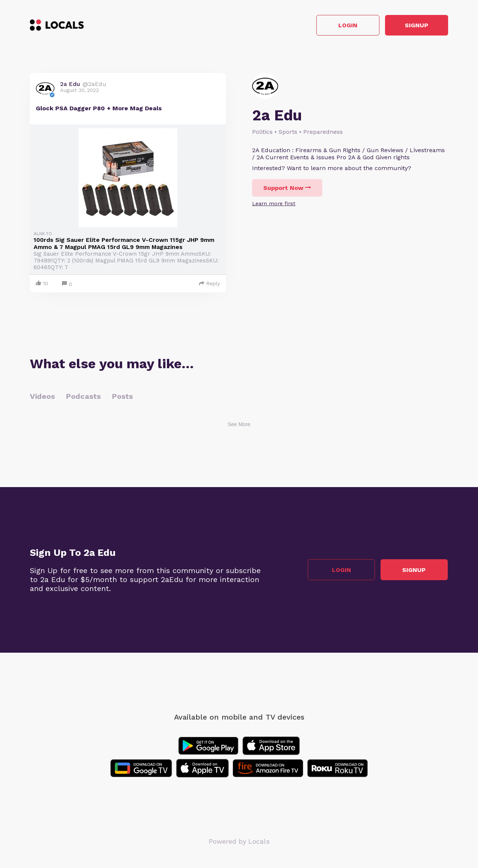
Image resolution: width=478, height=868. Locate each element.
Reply (209, 284)
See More (239, 425)
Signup (415, 26)
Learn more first (274, 204)
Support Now (287, 188)
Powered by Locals (239, 842)
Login (342, 26)
